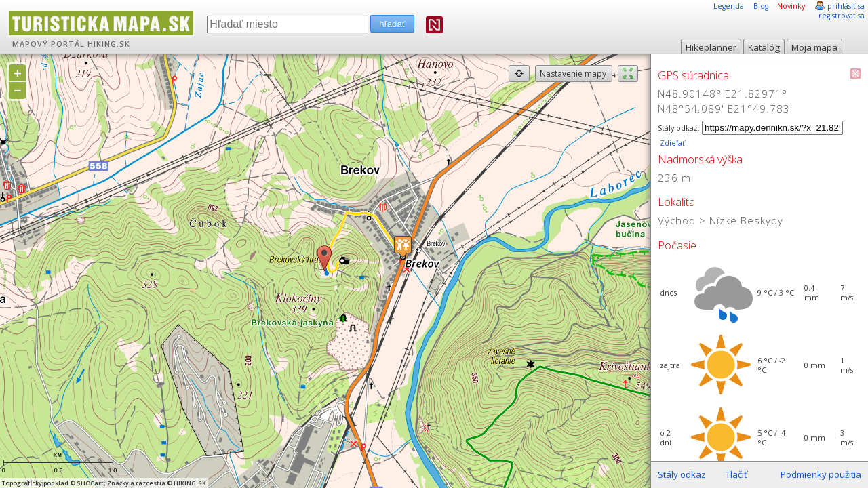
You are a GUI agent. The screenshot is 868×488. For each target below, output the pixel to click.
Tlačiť (736, 474)
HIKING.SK (109, 44)
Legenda (729, 6)
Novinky (791, 6)
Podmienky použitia (821, 474)
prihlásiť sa (846, 6)
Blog (761, 6)
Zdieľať (671, 143)
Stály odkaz (682, 474)
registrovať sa (842, 16)
